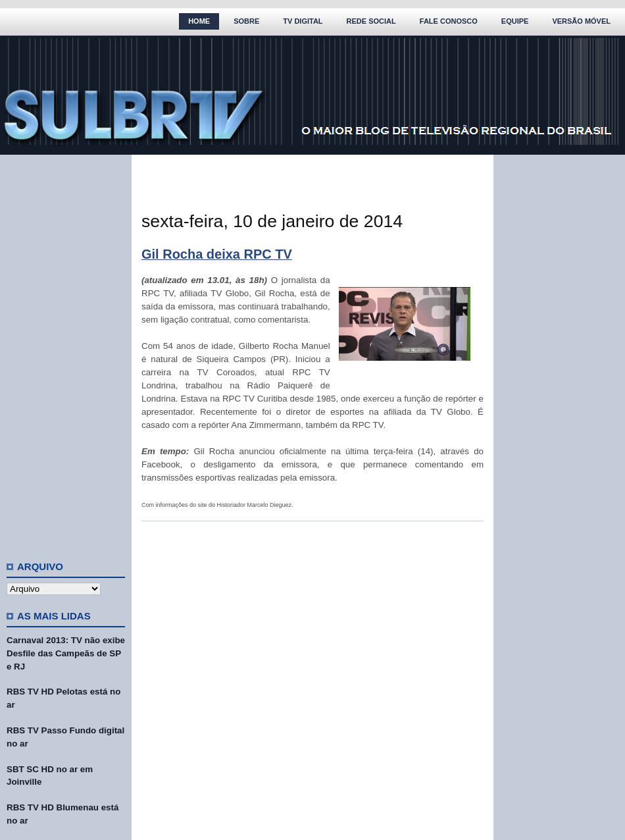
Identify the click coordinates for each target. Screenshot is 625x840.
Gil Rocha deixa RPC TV (217, 254)
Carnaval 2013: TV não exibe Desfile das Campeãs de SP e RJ (66, 653)
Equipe (515, 21)
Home (199, 21)
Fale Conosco (449, 21)
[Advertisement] (66, 352)
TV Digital (303, 21)
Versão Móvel (581, 21)
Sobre (246, 21)
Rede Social (371, 21)
